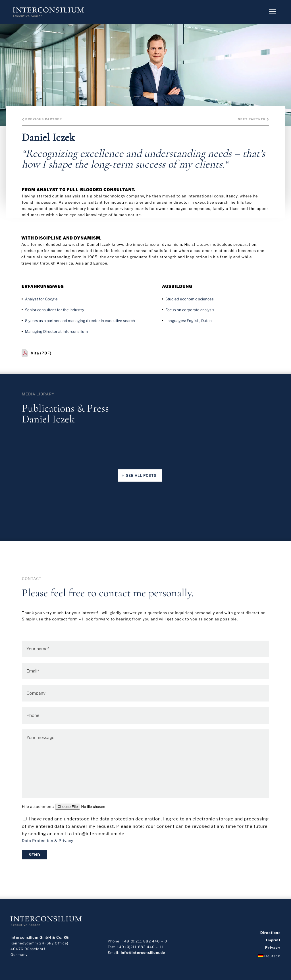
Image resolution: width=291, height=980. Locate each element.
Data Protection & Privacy (48, 841)
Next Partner (253, 119)
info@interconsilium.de (143, 953)
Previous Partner (42, 119)
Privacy (273, 948)
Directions (270, 933)
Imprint (273, 940)
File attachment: (74, 806)
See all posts (139, 476)
